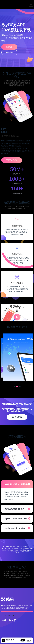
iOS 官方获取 (17, 417)
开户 (23, 640)
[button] (15, 386)
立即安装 (9, 47)
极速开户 (9, 52)
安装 (28, 640)
